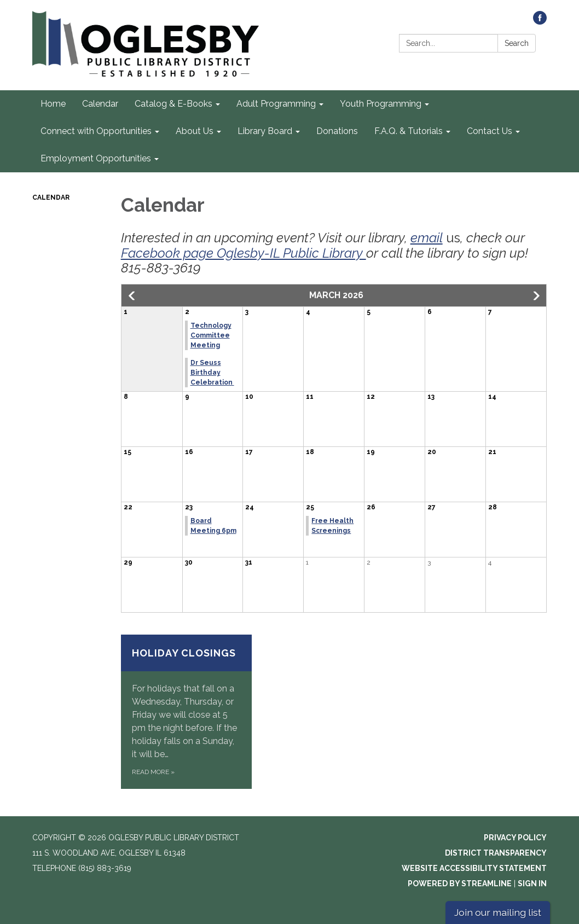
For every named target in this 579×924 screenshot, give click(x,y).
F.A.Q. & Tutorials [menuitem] (409, 131)
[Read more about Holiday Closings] (186, 712)
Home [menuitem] (53, 104)
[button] (132, 296)
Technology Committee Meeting (211, 335)
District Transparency (496, 853)
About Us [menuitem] (195, 131)
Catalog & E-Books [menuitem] (173, 104)
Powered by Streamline (460, 884)
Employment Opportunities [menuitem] (96, 158)
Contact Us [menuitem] (490, 131)
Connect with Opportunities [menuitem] (96, 131)
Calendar (51, 197)
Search (517, 43)
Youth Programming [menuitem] (381, 104)
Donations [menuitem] (337, 131)
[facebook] (540, 22)
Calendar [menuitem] (100, 104)
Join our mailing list (498, 912)
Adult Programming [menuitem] (276, 104)
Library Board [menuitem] (265, 131)
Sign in (532, 884)
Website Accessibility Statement (474, 868)
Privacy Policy (515, 838)
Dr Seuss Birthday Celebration (212, 373)
